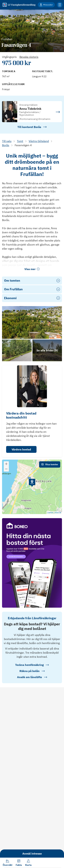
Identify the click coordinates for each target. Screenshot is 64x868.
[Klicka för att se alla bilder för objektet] (47, 350)
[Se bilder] (32, 322)
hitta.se (58, 513)
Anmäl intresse (32, 854)
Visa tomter (50, 464)
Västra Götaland (39, 141)
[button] (32, 483)
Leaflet (50, 513)
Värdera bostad (21, 449)
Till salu (7, 141)
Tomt (20, 141)
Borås (6, 145)
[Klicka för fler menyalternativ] (60, 5)
